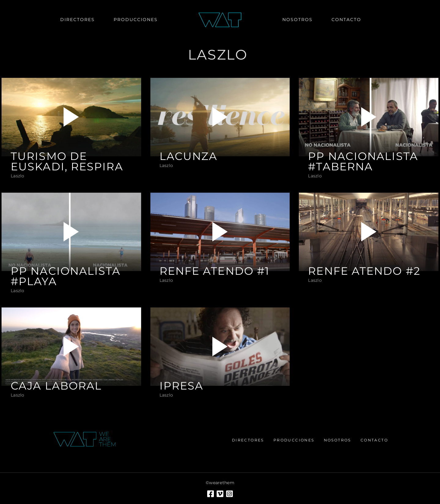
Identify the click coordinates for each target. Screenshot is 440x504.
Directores (248, 440)
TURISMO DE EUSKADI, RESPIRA (67, 161)
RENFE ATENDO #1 (215, 271)
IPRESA (182, 386)
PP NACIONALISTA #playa (66, 276)
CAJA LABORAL (56, 386)
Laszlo (18, 176)
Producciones (294, 440)
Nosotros (337, 440)
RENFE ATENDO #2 (364, 271)
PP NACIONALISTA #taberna (363, 161)
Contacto (374, 440)
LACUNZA (189, 156)
